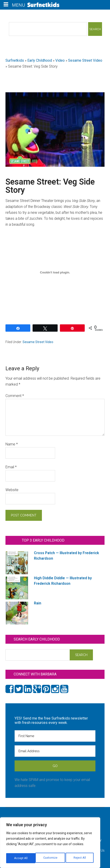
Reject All (51, 858)
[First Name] (55, 736)
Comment (15, 396)
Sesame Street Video (85, 60)
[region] (50, 844)
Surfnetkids (15, 60)
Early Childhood (40, 60)
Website (12, 490)
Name (12, 444)
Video (60, 60)
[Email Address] (55, 751)
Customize (21, 858)
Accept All (80, 858)
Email (11, 467)
